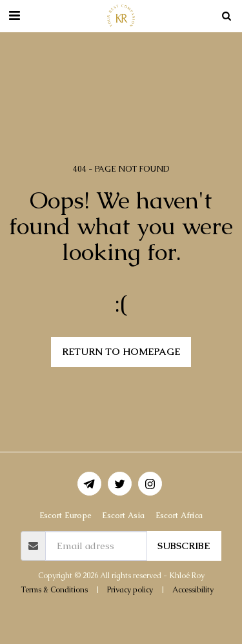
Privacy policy (130, 590)
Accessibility (193, 590)
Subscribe (184, 546)
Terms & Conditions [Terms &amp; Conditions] (54, 590)
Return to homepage (121, 351)
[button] (14, 15)
